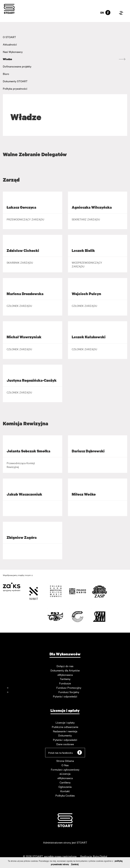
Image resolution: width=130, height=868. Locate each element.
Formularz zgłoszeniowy (65, 769)
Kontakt (65, 791)
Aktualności (10, 44)
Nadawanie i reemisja (65, 731)
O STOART (9, 37)
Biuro (6, 74)
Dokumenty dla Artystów (65, 670)
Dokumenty (65, 735)
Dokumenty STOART (15, 81)
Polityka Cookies (65, 795)
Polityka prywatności (15, 89)
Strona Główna (65, 761)
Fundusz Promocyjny (69, 688)
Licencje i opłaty (65, 722)
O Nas (65, 765)
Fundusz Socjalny (69, 692)
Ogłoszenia (65, 787)
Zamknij (75, 864)
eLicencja (65, 774)
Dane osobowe (65, 744)
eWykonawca (65, 675)
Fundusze (65, 683)
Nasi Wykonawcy (13, 52)
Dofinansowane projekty (17, 66)
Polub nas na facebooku (65, 752)
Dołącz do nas (65, 666)
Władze (7, 59)
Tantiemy (65, 679)
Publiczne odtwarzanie (65, 727)
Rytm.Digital (100, 856)
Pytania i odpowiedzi (65, 696)
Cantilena (65, 782)
